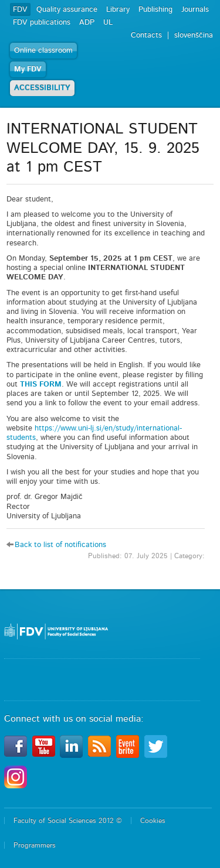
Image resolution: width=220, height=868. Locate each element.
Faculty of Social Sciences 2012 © (68, 821)
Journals (195, 10)
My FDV (28, 69)
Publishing (155, 10)
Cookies (153, 821)
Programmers (35, 845)
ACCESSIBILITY (42, 88)
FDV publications (42, 23)
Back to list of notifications (60, 545)
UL (108, 23)
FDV (20, 10)
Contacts (146, 35)
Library (118, 10)
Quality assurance (67, 10)
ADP (87, 23)
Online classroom (43, 51)
